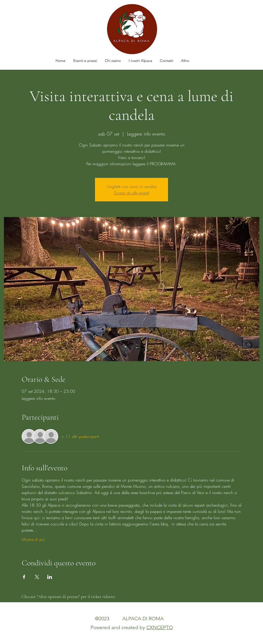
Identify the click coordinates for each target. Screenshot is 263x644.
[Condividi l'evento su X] (37, 577)
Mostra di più (33, 539)
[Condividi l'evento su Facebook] (24, 577)
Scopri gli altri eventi (132, 193)
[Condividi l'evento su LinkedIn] (50, 577)
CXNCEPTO (160, 627)
